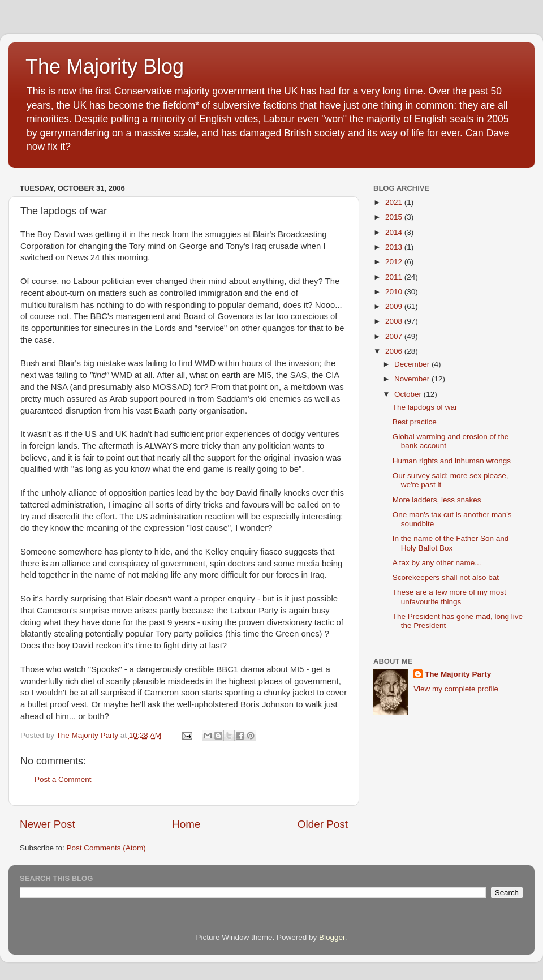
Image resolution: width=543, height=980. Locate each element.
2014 (395, 232)
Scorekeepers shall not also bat (446, 577)
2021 (395, 202)
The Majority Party (458, 674)
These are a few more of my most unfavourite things (449, 597)
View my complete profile (456, 689)
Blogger (332, 937)
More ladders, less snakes (437, 500)
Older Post (323, 824)
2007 (395, 336)
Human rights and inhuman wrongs (452, 461)
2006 (395, 351)
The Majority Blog (105, 66)
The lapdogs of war (425, 407)
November (413, 379)
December (413, 364)
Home (186, 824)
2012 (395, 262)
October (409, 394)
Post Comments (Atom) (106, 848)
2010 (395, 292)
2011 (395, 277)
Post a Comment (63, 779)
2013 (395, 247)
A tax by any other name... (437, 563)
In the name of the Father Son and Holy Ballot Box (451, 543)
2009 (395, 306)
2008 (395, 321)
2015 (395, 217)
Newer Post (48, 824)
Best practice (415, 422)
